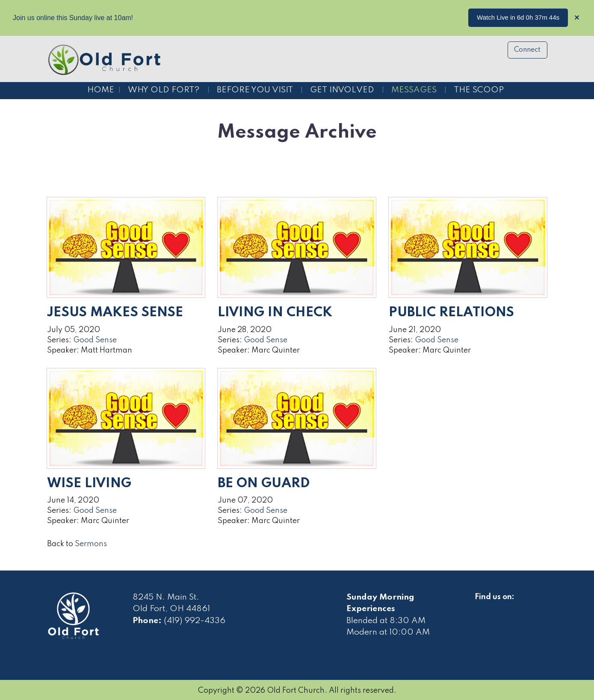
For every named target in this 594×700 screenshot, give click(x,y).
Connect (527, 50)
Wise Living (89, 484)
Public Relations (451, 313)
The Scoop (479, 90)
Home (101, 90)
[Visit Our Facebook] (482, 607)
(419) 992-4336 (195, 621)
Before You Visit (255, 90)
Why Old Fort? (164, 90)
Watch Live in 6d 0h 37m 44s (518, 17)
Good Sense (95, 340)
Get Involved (342, 90)
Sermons (91, 544)
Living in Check (275, 313)
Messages (414, 90)
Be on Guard (264, 484)
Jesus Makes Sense (115, 313)
